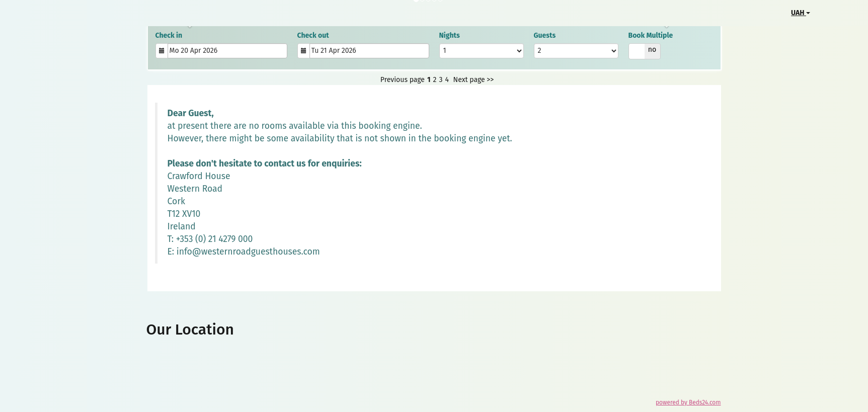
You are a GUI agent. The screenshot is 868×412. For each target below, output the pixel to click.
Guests (545, 35)
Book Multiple (651, 35)
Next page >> (474, 80)
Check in (169, 35)
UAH (801, 13)
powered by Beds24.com (688, 402)
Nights (450, 35)
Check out (313, 35)
